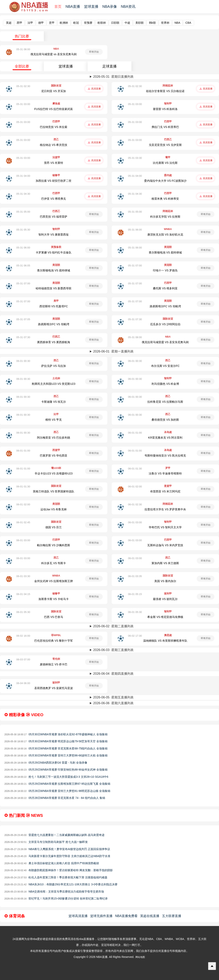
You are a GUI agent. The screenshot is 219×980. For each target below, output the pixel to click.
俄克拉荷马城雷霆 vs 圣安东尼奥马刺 (54, 54)
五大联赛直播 (172, 916)
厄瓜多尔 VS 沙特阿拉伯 (165, 324)
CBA (188, 23)
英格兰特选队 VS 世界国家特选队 (54, 491)
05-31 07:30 (135, 319)
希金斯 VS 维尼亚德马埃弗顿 (165, 617)
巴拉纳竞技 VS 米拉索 (54, 127)
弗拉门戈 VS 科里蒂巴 (165, 127)
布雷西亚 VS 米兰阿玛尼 (165, 491)
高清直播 (96, 89)
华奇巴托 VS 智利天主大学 (165, 527)
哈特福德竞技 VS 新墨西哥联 (54, 288)
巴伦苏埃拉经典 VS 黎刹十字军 (54, 641)
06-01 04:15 (23, 594)
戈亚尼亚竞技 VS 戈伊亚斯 (165, 145)
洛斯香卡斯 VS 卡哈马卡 (54, 599)
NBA (177, 23)
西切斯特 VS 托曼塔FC (54, 306)
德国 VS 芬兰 (54, 527)
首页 (58, 7)
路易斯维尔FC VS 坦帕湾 (165, 306)
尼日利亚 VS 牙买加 (54, 91)
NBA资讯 (128, 7)
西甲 (20, 23)
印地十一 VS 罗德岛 (165, 270)
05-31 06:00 (135, 230)
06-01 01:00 (135, 433)
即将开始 (94, 52)
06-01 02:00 (135, 487)
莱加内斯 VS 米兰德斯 (165, 563)
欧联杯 (102, 23)
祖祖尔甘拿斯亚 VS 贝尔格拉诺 (165, 91)
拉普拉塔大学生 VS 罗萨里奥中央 (165, 509)
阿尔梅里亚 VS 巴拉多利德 (54, 438)
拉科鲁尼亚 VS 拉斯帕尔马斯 (165, 402)
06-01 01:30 (135, 469)
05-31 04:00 (23, 176)
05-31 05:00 (23, 212)
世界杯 (165, 23)
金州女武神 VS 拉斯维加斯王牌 (54, 581)
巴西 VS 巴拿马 (54, 617)
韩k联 (152, 23)
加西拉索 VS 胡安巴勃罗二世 (54, 181)
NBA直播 (73, 7)
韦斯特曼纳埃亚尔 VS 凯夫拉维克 (165, 456)
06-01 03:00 (135, 522)
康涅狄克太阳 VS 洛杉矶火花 (165, 235)
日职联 (115, 23)
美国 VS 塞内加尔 (165, 581)
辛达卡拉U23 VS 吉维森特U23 (54, 473)
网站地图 (140, 957)
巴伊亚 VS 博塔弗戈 (54, 199)
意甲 (52, 23)
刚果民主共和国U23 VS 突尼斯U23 (54, 384)
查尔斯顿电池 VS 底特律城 (165, 252)
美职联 (140, 23)
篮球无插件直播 (101, 916)
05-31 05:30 (23, 230)
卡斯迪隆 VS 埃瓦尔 (54, 402)
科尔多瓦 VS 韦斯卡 (54, 563)
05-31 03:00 (23, 104)
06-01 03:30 (23, 576)
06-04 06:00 (23, 683)
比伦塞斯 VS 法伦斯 (165, 163)
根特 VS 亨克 (54, 420)
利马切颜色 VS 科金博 (165, 384)
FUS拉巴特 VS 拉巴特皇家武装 (54, 109)
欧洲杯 (64, 23)
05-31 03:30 (135, 158)
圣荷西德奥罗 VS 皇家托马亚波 (54, 688)
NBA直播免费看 (126, 916)
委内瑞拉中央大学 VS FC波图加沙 (165, 181)
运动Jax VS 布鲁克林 (54, 509)
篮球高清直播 (78, 916)
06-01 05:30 (23, 612)
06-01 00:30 (23, 361)
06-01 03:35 (135, 576)
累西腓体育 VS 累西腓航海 (54, 342)
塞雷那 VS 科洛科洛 (165, 109)
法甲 (30, 23)
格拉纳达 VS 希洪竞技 (54, 145)
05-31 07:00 (135, 266)
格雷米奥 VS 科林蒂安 (165, 199)
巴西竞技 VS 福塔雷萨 (54, 217)
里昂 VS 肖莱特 (54, 163)
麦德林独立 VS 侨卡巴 (54, 664)
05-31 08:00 (23, 49)
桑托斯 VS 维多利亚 (165, 288)
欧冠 (76, 23)
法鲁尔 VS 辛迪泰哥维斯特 (165, 473)
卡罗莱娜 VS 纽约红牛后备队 (54, 252)
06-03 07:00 (23, 659)
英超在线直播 (150, 916)
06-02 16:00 (23, 636)
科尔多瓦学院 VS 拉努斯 (165, 217)
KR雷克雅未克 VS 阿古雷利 (165, 438)
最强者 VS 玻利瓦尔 (165, 599)
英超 (9, 23)
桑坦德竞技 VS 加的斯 (165, 420)
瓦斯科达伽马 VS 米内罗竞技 (165, 545)
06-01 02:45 (23, 522)
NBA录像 (110, 7)
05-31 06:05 (23, 266)
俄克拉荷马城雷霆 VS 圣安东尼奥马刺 (165, 342)
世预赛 (88, 23)
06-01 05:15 (135, 594)
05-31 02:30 (23, 86)
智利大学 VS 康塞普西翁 (54, 235)
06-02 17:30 (135, 636)
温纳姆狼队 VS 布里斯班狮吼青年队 (165, 641)
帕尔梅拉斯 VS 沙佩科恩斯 (54, 545)
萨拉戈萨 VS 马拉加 (54, 366)
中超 (127, 23)
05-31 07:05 (23, 319)
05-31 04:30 (23, 194)
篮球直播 (91, 7)
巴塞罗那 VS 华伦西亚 (54, 456)
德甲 (41, 23)
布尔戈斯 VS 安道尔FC (165, 366)
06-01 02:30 (135, 504)
